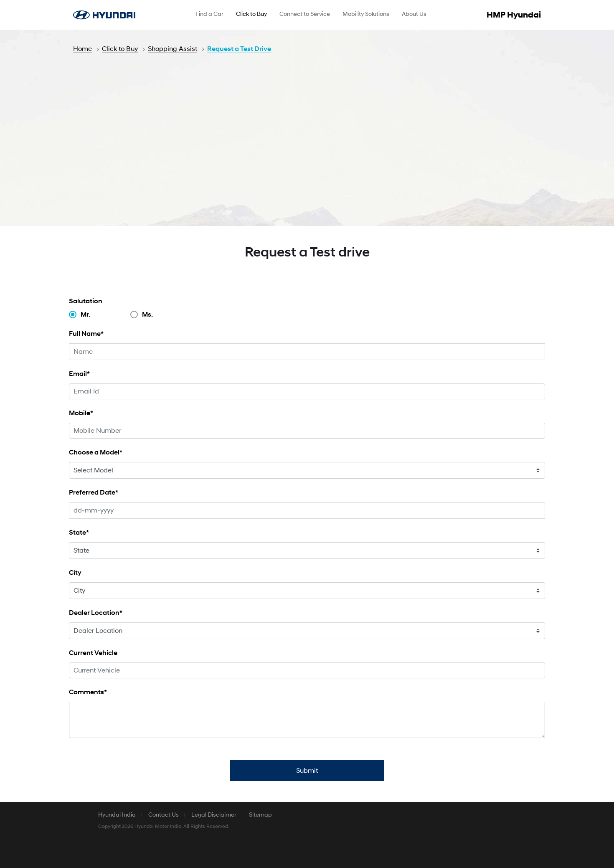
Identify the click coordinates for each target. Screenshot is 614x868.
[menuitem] (209, 15)
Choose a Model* (96, 452)
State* (79, 532)
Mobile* (81, 413)
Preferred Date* (94, 492)
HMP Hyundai (514, 15)
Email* (79, 374)
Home (82, 49)
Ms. (147, 315)
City (75, 572)
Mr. (85, 315)
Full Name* (86, 334)
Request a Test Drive (239, 49)
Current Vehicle (93, 653)
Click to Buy (120, 49)
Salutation (86, 301)
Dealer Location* (96, 613)
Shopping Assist (173, 49)
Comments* (88, 692)
